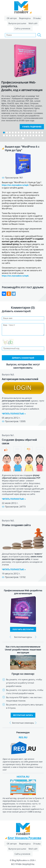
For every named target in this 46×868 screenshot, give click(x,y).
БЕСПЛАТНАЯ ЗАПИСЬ (23, 715)
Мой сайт (33, 23)
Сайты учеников (22, 29)
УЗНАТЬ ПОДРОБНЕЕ (32, 127)
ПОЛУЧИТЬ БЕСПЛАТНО (23, 629)
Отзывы (37, 18)
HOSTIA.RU (23, 777)
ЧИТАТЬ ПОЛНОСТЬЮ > (14, 414)
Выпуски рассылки (17, 23)
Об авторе (12, 18)
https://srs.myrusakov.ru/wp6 (15, 185)
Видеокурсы (25, 18)
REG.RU (23, 737)
